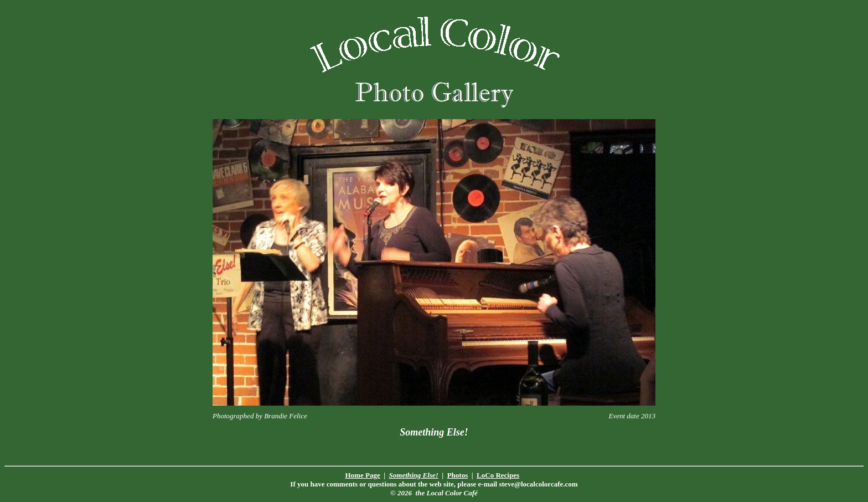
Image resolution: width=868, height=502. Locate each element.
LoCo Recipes (498, 475)
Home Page (363, 475)
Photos (458, 475)
